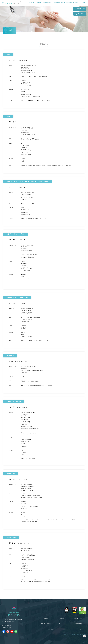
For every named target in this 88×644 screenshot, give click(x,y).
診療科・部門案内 (79, 3)
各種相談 (62, 618)
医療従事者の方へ (78, 618)
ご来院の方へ (46, 618)
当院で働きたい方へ (46, 624)
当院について (62, 624)
